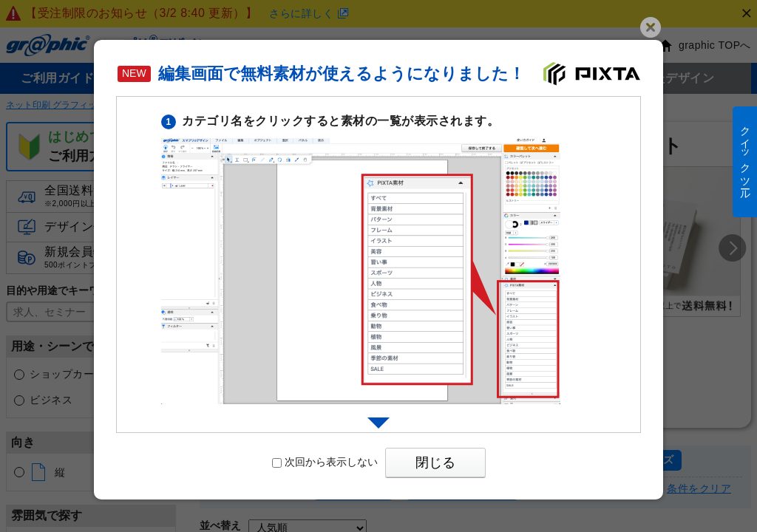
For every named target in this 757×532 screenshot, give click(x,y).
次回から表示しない (325, 462)
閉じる (435, 463)
